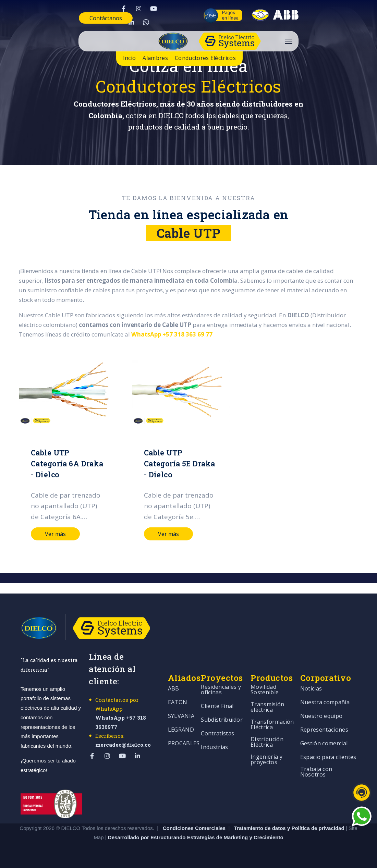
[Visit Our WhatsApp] (146, 22)
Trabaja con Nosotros (316, 772)
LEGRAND (181, 730)
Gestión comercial (324, 744)
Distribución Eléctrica (267, 742)
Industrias (214, 748)
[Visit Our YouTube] (154, 9)
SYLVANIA (181, 716)
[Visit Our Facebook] (123, 9)
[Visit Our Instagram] (138, 9)
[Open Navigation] (289, 41)
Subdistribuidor (222, 720)
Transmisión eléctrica (267, 707)
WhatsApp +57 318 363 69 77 (172, 334)
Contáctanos (106, 18)
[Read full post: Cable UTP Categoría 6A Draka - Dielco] (67, 393)
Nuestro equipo (321, 716)
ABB (174, 689)
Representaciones (324, 730)
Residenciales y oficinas (221, 690)
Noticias (311, 689)
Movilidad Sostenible (265, 690)
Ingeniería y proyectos (266, 760)
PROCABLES (184, 744)
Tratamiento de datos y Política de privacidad (290, 828)
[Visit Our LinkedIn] (131, 22)
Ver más (55, 534)
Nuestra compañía (325, 703)
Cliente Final (217, 706)
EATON (178, 703)
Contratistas (217, 734)
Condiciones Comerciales (194, 828)
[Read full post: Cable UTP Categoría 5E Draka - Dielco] (178, 393)
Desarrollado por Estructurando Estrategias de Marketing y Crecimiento (196, 837)
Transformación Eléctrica (272, 725)
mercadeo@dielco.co (123, 745)
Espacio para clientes (328, 757)
